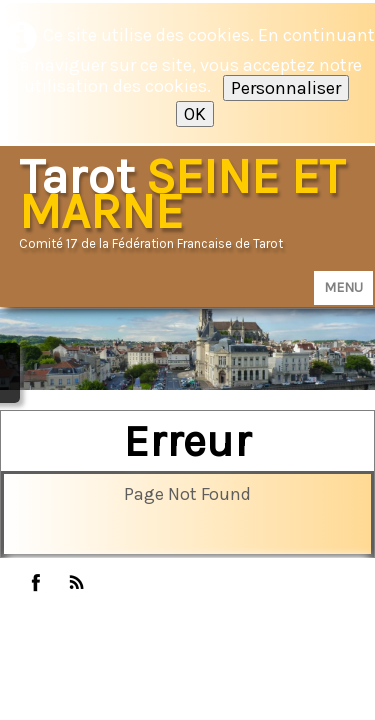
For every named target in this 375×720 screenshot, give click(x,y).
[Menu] (343, 288)
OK (195, 114)
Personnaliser (286, 88)
